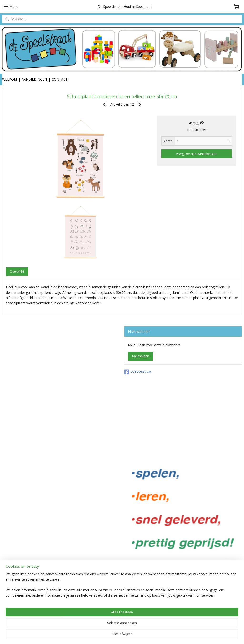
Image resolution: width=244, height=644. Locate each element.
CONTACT (60, 79)
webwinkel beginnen (146, 635)
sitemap (118, 635)
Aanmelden (140, 356)
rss (128, 635)
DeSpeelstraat (138, 372)
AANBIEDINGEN (34, 79)
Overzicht (17, 271)
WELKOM (10, 79)
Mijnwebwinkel (187, 635)
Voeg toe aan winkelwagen (197, 154)
